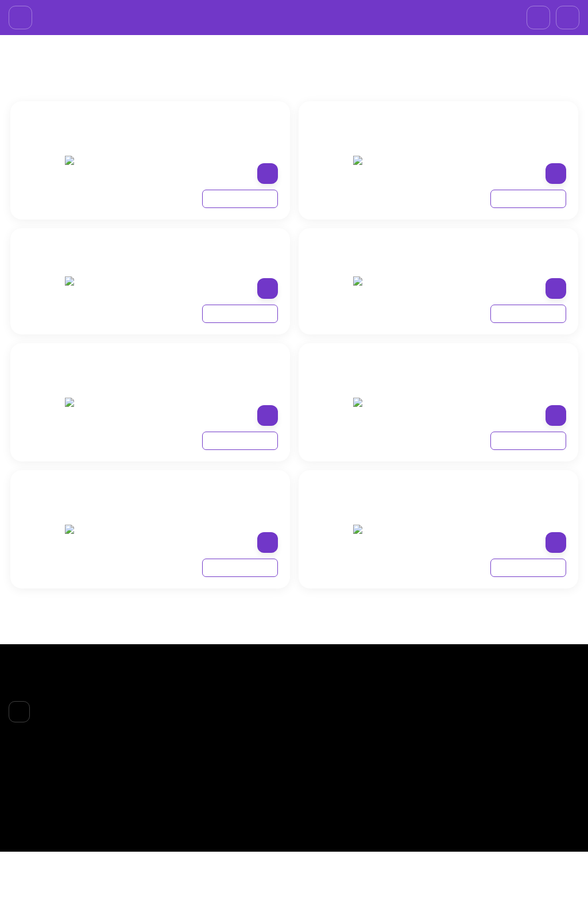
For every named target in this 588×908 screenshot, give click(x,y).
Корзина (415, 736)
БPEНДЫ (63, 88)
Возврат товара (237, 788)
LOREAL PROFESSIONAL (134, 88)
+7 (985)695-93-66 (298, 14)
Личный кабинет (429, 751)
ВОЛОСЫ (321, 765)
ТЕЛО (314, 780)
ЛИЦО (316, 751)
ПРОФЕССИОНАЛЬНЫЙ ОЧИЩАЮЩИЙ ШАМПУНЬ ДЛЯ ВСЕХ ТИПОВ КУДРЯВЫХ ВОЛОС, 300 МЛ (203, 433)
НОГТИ (317, 795)
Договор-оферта (239, 802)
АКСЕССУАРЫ (330, 810)
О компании (230, 758)
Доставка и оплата (243, 773)
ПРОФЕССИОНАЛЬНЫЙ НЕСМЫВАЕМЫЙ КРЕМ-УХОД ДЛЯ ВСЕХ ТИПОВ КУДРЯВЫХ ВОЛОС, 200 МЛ (491, 306)
